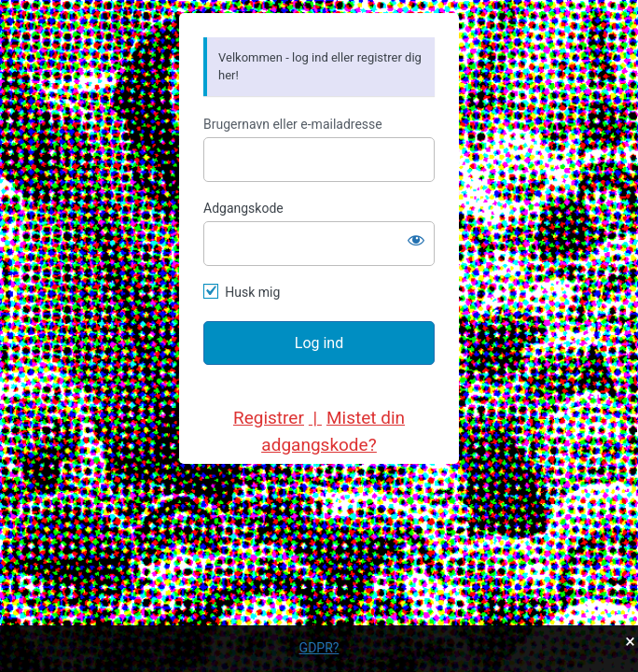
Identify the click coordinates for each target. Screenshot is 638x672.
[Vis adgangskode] (416, 240)
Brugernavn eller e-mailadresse (293, 124)
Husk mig (252, 292)
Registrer (269, 418)
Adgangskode (243, 208)
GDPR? (319, 648)
